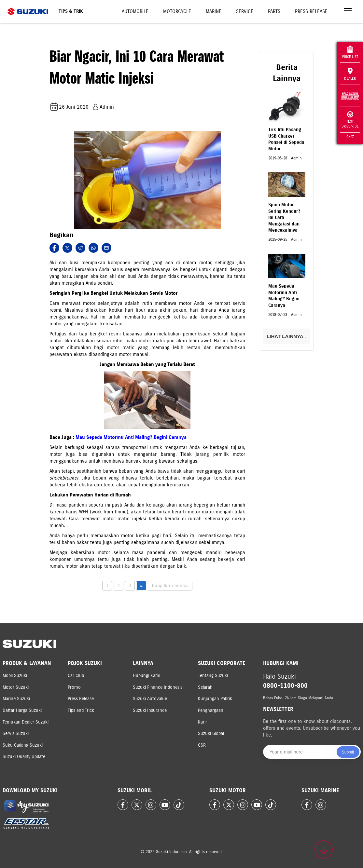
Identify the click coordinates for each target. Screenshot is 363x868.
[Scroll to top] (324, 849)
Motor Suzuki (16, 687)
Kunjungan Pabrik (215, 699)
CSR (202, 745)
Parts (274, 11)
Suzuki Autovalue (150, 699)
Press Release (311, 11)
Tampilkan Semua (170, 586)
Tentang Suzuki (213, 676)
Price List (350, 52)
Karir (202, 722)
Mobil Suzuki (15, 676)
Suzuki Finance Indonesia (158, 687)
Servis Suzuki (16, 733)
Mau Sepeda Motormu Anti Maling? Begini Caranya (131, 437)
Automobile (135, 11)
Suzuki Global (211, 733)
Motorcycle (177, 11)
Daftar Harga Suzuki (22, 710)
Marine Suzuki (16, 699)
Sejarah (205, 687)
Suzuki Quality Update (24, 757)
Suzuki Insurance (150, 710)
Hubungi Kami (147, 676)
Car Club (76, 676)
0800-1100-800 (285, 686)
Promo (74, 687)
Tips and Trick (81, 710)
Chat (350, 137)
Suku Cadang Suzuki (23, 745)
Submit (348, 752)
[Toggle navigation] (348, 12)
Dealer (350, 74)
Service (245, 11)
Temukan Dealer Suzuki (26, 722)
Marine (214, 11)
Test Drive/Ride (350, 120)
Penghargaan (211, 710)
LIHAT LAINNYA (287, 336)
